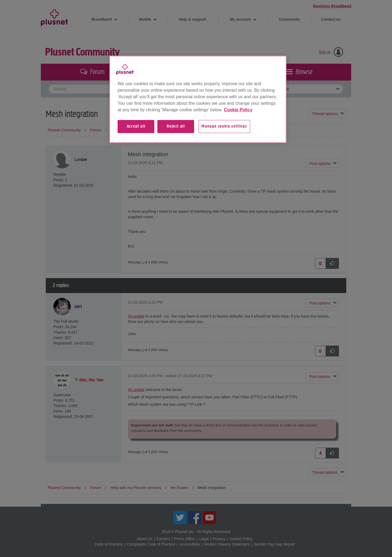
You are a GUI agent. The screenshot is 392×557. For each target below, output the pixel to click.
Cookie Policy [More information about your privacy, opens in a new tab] (238, 110)
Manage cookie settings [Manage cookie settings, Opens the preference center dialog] (224, 127)
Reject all (176, 127)
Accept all (136, 127)
